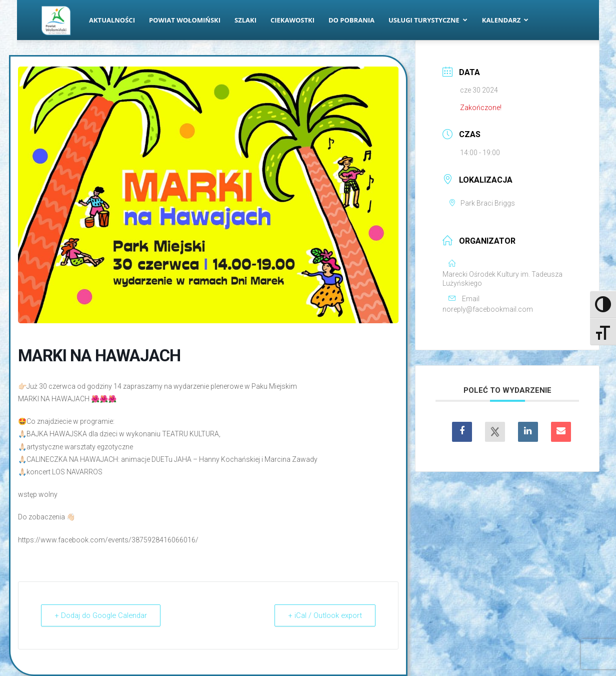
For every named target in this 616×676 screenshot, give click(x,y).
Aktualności (112, 20)
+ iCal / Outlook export (323, 615)
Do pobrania (351, 20)
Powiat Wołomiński (185, 20)
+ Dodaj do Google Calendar (103, 615)
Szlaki (245, 20)
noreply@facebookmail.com (488, 309)
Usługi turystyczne (428, 20)
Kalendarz (505, 20)
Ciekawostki (292, 20)
